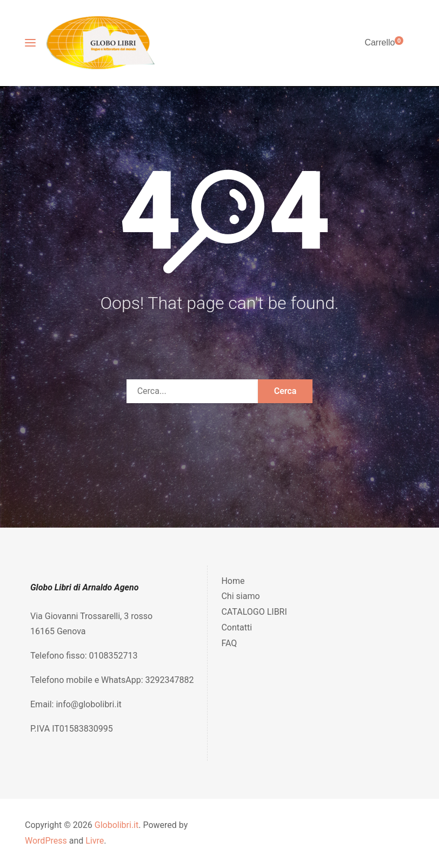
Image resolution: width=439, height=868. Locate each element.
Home (233, 581)
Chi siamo (240, 596)
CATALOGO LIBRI (254, 612)
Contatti (237, 627)
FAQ (229, 643)
